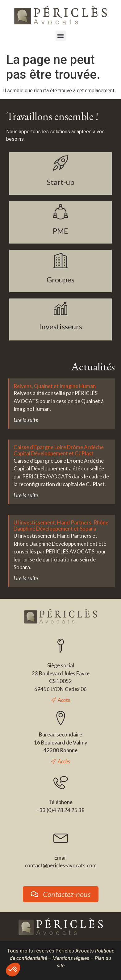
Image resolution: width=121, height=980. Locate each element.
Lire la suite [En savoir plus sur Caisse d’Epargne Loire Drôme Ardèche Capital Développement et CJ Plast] (26, 495)
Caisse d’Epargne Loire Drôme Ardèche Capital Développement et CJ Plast (59, 450)
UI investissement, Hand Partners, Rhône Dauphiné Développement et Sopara (61, 525)
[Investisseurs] (60, 308)
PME (60, 231)
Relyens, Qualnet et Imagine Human (55, 386)
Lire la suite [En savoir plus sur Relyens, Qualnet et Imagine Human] (26, 420)
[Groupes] (60, 261)
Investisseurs (60, 326)
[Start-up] (60, 163)
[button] (61, 36)
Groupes (60, 279)
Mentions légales (71, 958)
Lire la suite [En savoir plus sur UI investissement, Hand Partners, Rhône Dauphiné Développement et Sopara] (26, 578)
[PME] (60, 212)
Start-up (61, 182)
